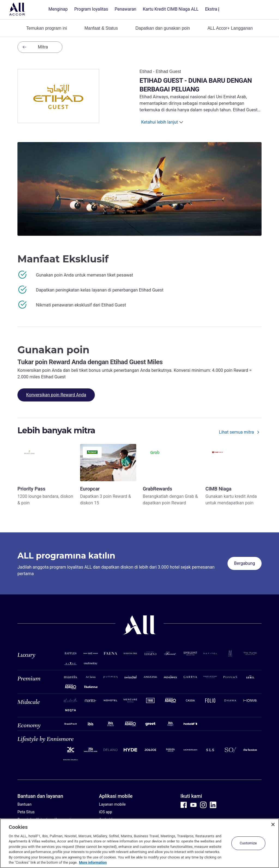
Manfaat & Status (101, 28)
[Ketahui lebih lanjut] (163, 122)
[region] (139, 843)
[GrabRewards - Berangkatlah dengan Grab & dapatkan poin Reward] (171, 475)
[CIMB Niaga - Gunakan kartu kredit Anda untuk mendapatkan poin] (233, 475)
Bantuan (25, 804)
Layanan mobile (112, 804)
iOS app (105, 812)
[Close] (273, 824)
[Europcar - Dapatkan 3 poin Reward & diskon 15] (108, 475)
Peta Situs (26, 812)
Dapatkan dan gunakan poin (163, 28)
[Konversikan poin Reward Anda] (56, 395)
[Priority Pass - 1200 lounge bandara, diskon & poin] (46, 475)
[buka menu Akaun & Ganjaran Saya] (259, 10)
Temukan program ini (46, 28)
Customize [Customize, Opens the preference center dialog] (248, 843)
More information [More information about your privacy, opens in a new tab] (93, 862)
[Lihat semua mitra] (240, 433)
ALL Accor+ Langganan (230, 28)
